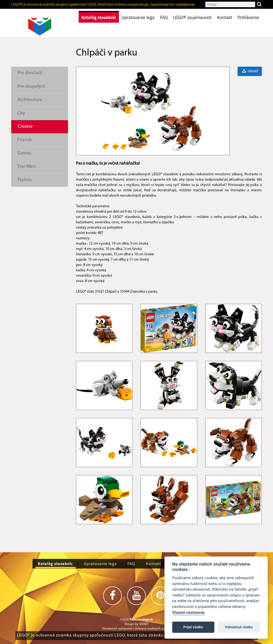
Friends (25, 140)
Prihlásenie (248, 17)
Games (24, 153)
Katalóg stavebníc (99, 17)
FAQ (164, 17)
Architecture (30, 100)
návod (250, 71)
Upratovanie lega (138, 17)
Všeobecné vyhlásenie (117, 629)
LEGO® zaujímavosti (192, 17)
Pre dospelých (31, 87)
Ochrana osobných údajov (153, 629)
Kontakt (225, 17)
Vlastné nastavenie (188, 613)
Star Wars (27, 167)
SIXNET (144, 624)
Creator (25, 127)
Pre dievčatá (30, 73)
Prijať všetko (193, 627)
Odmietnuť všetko (239, 627)
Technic (25, 180)
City (21, 113)
